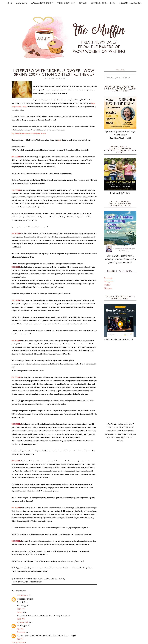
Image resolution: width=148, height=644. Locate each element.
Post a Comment (19, 642)
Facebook (108, 278)
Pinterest (108, 288)
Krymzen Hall (22, 622)
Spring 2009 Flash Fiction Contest (27, 582)
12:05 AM (21, 619)
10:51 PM (21, 609)
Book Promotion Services (103, 3)
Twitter (107, 285)
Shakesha (21, 632)
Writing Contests (66, 3)
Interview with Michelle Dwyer (28, 579)
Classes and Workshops (42, 3)
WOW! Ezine (22, 3)
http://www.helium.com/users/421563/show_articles (29, 133)
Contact (83, 3)
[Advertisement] (120, 382)
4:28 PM (20, 639)
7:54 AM (20, 629)
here (59, 140)
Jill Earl (46, 579)
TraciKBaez (22, 595)
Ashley (20, 612)
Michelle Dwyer (58, 579)
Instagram (109, 281)
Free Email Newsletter (130, 3)
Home (9, 3)
